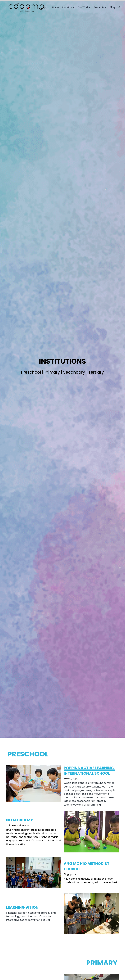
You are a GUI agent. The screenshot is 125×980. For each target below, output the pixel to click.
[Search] (116, 9)
